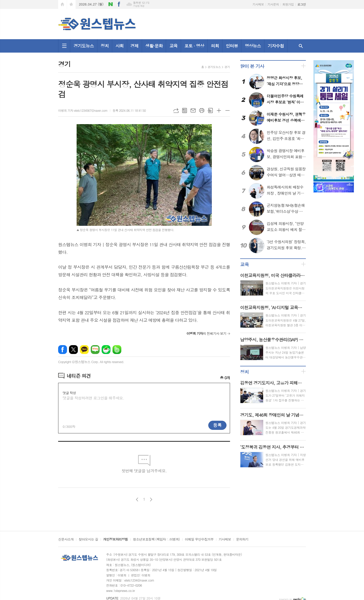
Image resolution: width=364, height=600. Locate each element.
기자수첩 (276, 46)
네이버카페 (106, 350)
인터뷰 (232, 46)
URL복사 (176, 110)
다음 (151, 499)
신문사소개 (66, 540)
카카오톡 (84, 350)
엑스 (73, 350)
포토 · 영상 (194, 46)
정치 (105, 46)
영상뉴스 (253, 46)
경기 (227, 67)
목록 (185, 110)
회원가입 (288, 4)
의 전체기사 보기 (206, 333)
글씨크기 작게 (227, 110)
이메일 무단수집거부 (199, 540)
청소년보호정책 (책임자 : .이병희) (156, 540)
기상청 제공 (139, 6)
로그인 (302, 4)
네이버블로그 (111, 4)
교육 (173, 46)
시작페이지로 (62, 4)
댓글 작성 (69, 393)
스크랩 (210, 110)
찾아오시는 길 (88, 540)
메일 (193, 110)
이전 (137, 499)
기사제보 (258, 4)
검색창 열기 (301, 46)
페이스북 (119, 4)
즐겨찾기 (71, 4)
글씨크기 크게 (219, 110)
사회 (120, 46)
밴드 (117, 350)
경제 (134, 46)
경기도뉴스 (84, 46)
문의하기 (242, 540)
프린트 (202, 110)
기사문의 (273, 4)
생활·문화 (154, 46)
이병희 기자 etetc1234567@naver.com (83, 110)
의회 (215, 46)
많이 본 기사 (252, 66)
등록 (217, 425)
